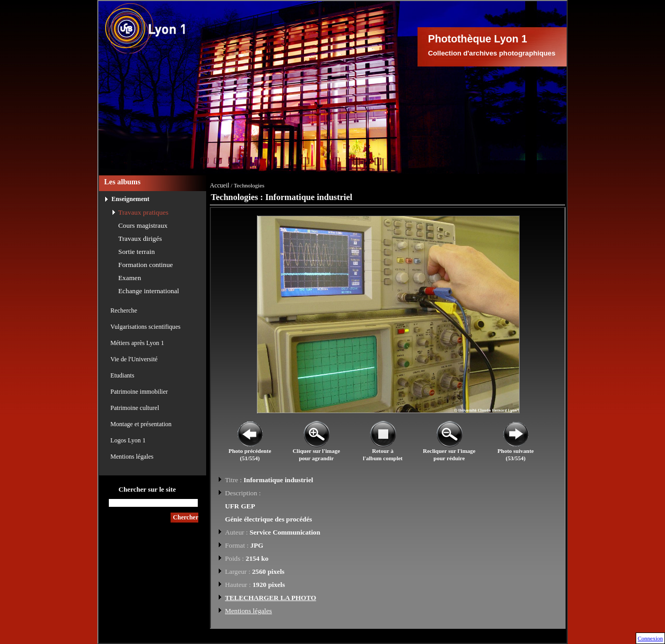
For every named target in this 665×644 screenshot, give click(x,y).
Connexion (650, 638)
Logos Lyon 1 (128, 440)
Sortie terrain (137, 252)
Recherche (124, 310)
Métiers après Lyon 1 (137, 343)
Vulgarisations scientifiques (145, 327)
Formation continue (146, 265)
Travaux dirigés (140, 238)
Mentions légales (132, 457)
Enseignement (131, 199)
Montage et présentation (141, 424)
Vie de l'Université (134, 359)
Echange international (149, 291)
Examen (130, 278)
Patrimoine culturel (135, 408)
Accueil (219, 185)
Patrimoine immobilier (139, 392)
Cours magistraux (143, 225)
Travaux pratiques (143, 212)
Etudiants (122, 375)
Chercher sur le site (147, 489)
